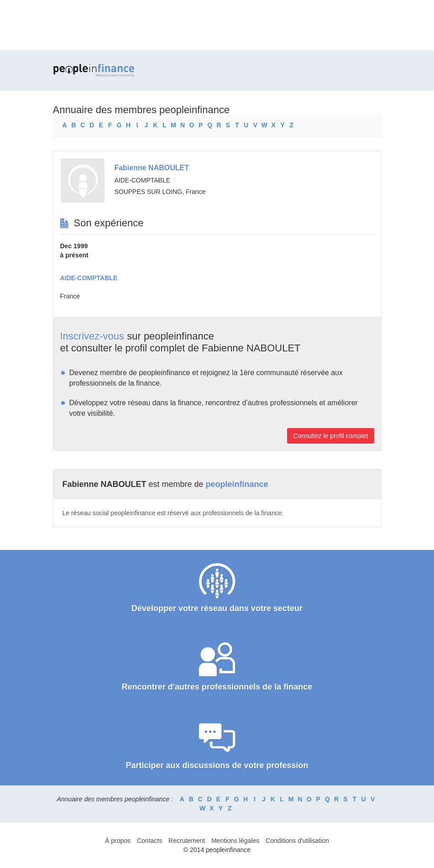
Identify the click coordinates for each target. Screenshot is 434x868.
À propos (118, 841)
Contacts (149, 841)
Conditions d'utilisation (297, 841)
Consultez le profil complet (330, 436)
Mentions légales (235, 841)
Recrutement (187, 841)
